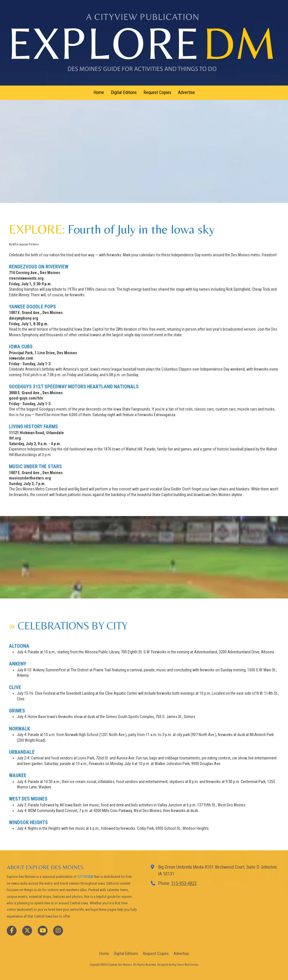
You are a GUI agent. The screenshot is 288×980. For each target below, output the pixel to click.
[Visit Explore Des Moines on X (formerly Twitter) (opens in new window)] (27, 931)
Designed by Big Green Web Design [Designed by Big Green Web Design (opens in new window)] (178, 965)
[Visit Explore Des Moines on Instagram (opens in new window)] (58, 931)
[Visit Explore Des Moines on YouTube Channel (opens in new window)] (43, 931)
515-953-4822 (184, 883)
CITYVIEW (85, 877)
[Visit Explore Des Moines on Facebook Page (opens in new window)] (12, 931)
